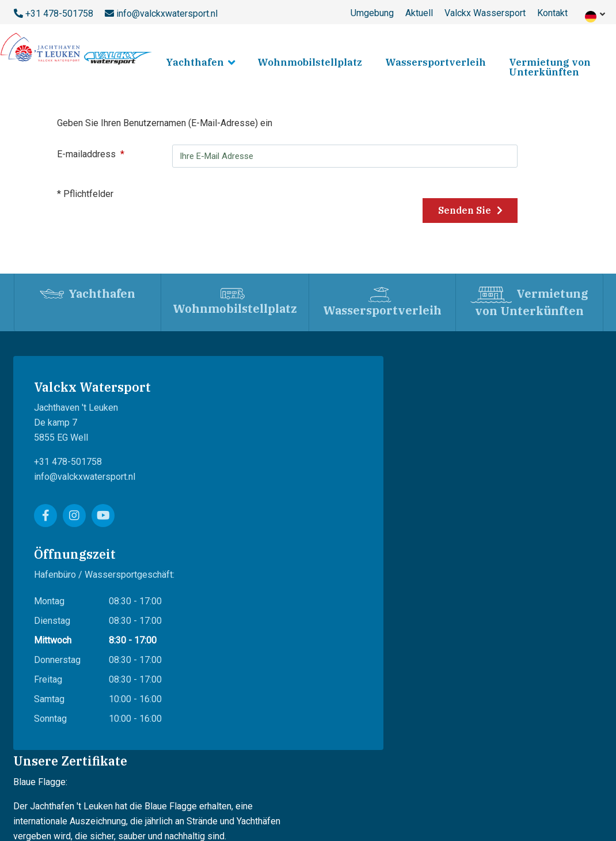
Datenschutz (181, 802)
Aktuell (419, 13)
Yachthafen (195, 62)
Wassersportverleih (436, 62)
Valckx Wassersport (485, 13)
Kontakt (552, 13)
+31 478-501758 (59, 14)
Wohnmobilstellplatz (310, 62)
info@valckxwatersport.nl (167, 14)
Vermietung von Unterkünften (550, 67)
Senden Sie (476, 211)
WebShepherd (574, 741)
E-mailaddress (94, 154)
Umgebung (372, 13)
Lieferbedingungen (113, 802)
